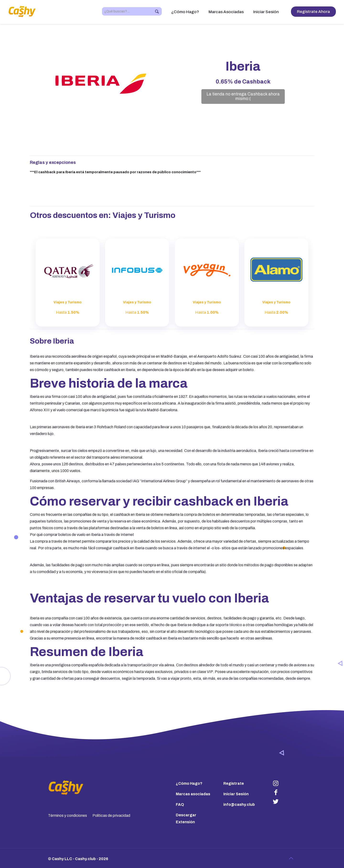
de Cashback (243, 82)
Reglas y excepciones (53, 162)
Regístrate (234, 783)
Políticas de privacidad (111, 815)
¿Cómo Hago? (189, 783)
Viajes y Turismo (144, 215)
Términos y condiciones (67, 815)
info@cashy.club (239, 804)
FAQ (180, 804)
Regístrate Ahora (313, 12)
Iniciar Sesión (236, 794)
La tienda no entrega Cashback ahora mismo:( (243, 96)
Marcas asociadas (193, 794)
